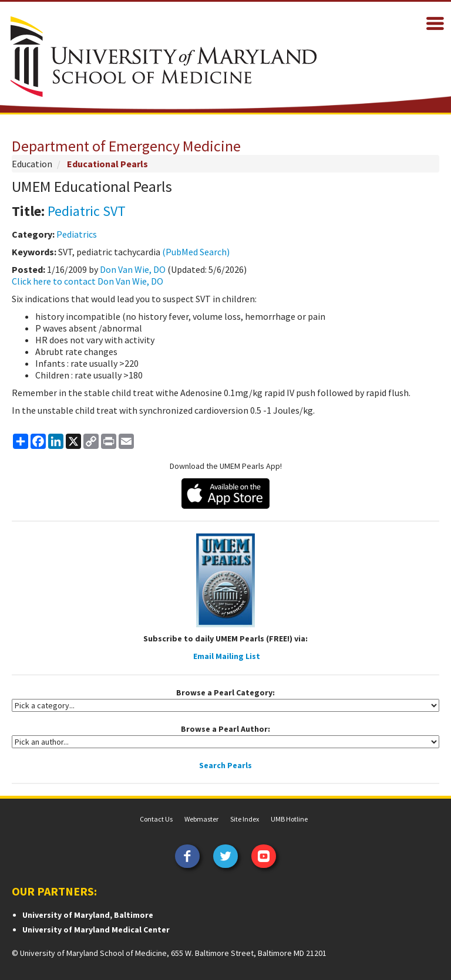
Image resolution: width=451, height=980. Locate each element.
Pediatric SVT (87, 211)
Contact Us (156, 819)
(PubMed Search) (196, 252)
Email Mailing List (227, 656)
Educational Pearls (107, 164)
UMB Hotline (289, 819)
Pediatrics (77, 234)
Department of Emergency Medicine (126, 146)
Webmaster (201, 819)
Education (32, 164)
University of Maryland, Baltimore (88, 915)
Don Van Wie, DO (133, 269)
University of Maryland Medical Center (96, 930)
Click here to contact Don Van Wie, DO (87, 281)
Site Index (245, 819)
